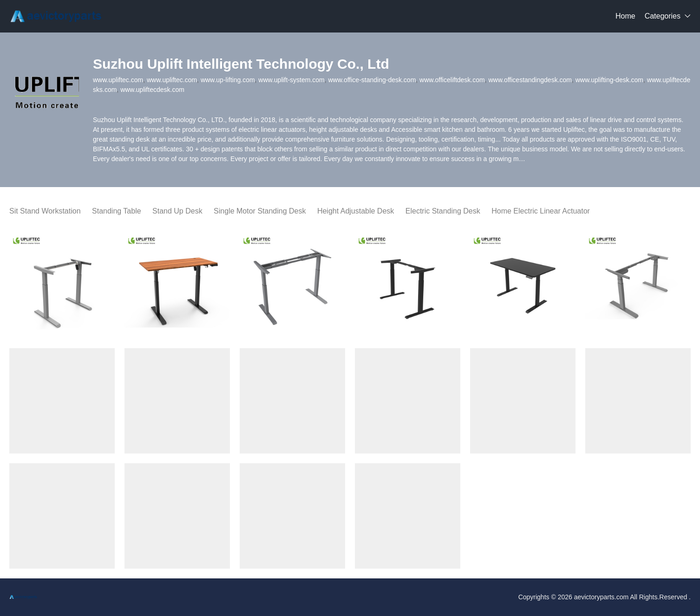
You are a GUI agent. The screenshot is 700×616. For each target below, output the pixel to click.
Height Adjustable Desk (356, 211)
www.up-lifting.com (228, 80)
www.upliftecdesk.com (152, 90)
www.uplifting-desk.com (609, 80)
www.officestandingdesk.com (530, 80)
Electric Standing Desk (443, 211)
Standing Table (117, 211)
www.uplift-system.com (291, 80)
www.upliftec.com (118, 80)
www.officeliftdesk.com (452, 80)
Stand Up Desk (177, 211)
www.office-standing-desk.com (372, 80)
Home (625, 16)
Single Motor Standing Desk (260, 211)
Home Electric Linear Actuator (541, 211)
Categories (663, 16)
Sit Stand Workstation (45, 211)
